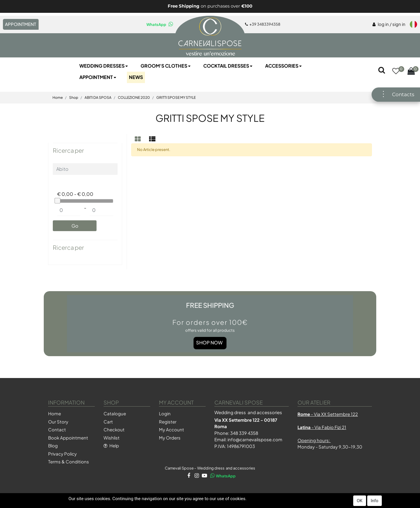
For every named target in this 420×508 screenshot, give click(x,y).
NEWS (136, 77)
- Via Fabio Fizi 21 (322, 427)
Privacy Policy (62, 454)
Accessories (284, 66)
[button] (396, 72)
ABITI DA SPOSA (98, 97)
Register (168, 422)
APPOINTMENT (21, 24)
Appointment (98, 77)
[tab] (139, 139)
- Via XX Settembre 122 (328, 414)
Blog (53, 445)
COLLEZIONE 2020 (134, 97)
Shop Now (209, 338)
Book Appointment (68, 438)
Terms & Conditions (69, 462)
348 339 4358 (244, 433)
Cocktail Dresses (228, 66)
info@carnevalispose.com (255, 439)
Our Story (58, 422)
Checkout (114, 429)
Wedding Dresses (104, 66)
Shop (74, 97)
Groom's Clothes (166, 66)
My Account (171, 429)
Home (58, 97)
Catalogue (115, 413)
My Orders (170, 438)
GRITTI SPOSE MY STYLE (176, 97)
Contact (57, 429)
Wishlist (112, 438)
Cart (108, 422)
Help (111, 445)
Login (165, 413)
